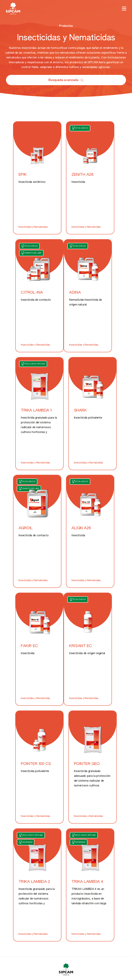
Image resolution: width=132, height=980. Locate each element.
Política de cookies (16, 926)
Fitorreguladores (105, 759)
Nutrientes (57, 781)
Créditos (54, 926)
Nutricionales (58, 772)
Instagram (16, 873)
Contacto (100, 784)
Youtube (15, 906)
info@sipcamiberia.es (40, 943)
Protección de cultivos (20, 759)
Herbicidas (12, 789)
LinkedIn (15, 882)
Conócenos (101, 776)
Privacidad (87, 926)
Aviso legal (121, 926)
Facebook (16, 865)
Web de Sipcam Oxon (21, 835)
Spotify (14, 890)
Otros (97, 768)
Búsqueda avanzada (66, 80)
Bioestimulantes (60, 789)
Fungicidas (13, 781)
